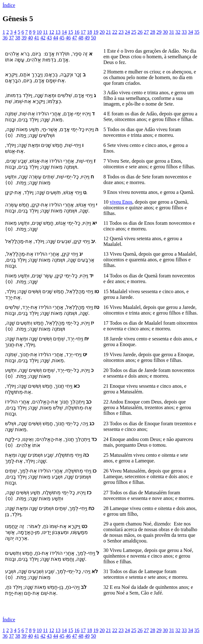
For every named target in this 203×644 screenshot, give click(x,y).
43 (49, 38)
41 (37, 38)
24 (127, 32)
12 (51, 32)
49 (87, 38)
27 (146, 32)
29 (159, 32)
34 (190, 32)
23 (121, 32)
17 (83, 32)
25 (134, 32)
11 (45, 32)
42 (43, 38)
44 (56, 38)
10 (39, 32)
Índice (9, 5)
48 (81, 38)
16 (77, 32)
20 (102, 32)
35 (197, 32)
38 (18, 38)
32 (178, 32)
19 (96, 32)
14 (64, 32)
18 (89, 32)
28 (152, 32)
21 (108, 32)
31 (171, 32)
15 (70, 32)
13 (58, 32)
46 (68, 38)
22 (115, 32)
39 (24, 38)
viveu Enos (121, 202)
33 (184, 32)
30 (165, 32)
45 (62, 38)
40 (30, 38)
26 (140, 32)
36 (5, 38)
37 (11, 38)
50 (93, 38)
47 (75, 38)
